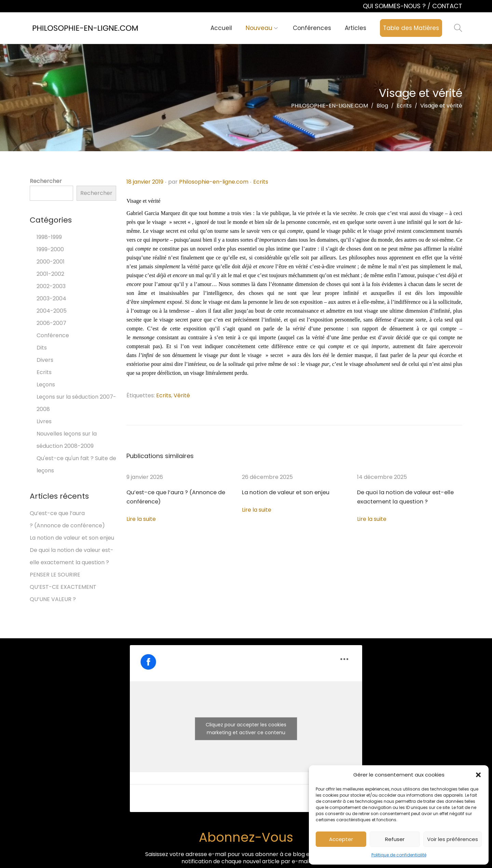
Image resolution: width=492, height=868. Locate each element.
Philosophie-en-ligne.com (214, 182)
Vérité (182, 395)
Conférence (53, 335)
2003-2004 (51, 298)
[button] (478, 775)
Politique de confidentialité (399, 855)
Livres (44, 421)
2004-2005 (52, 311)
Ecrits (261, 182)
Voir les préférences (453, 839)
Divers (45, 360)
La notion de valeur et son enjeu (284, 492)
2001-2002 (50, 274)
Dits (42, 348)
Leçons (46, 385)
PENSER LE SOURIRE (55, 575)
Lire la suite (141, 519)
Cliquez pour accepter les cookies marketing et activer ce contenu (246, 729)
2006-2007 (51, 323)
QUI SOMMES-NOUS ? (395, 6)
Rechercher (46, 181)
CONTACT (447, 6)
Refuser (395, 839)
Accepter (341, 839)
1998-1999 (49, 237)
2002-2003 (51, 286)
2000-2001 (51, 262)
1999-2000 (50, 249)
